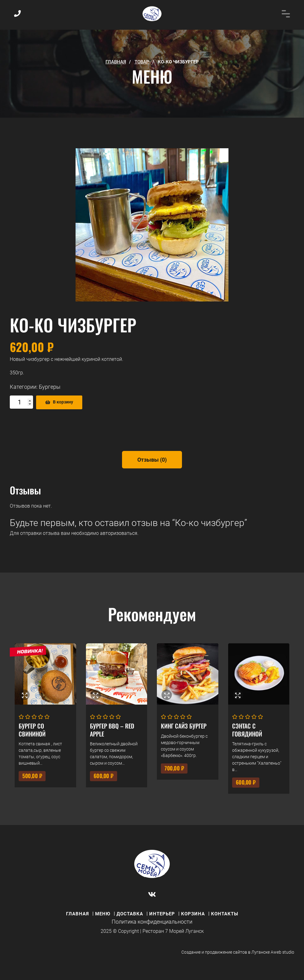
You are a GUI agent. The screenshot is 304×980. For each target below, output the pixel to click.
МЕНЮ (103, 914)
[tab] (152, 460)
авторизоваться (119, 533)
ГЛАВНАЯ (116, 62)
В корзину (63, 402)
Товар (142, 62)
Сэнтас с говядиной (247, 730)
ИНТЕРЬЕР (162, 914)
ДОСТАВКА (130, 914)
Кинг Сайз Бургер (184, 726)
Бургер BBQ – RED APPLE (112, 730)
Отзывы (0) (152, 460)
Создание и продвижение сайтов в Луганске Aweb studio (238, 952)
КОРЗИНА (193, 914)
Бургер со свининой (32, 730)
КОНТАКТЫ (225, 914)
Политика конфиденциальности (152, 922)
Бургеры (50, 387)
